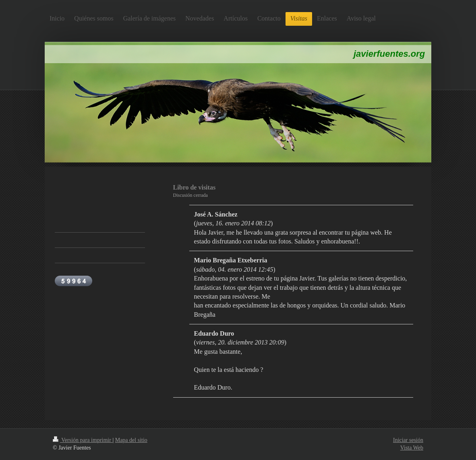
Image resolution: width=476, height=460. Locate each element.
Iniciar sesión (408, 440)
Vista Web (412, 448)
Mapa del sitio (131, 440)
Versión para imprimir (83, 440)
